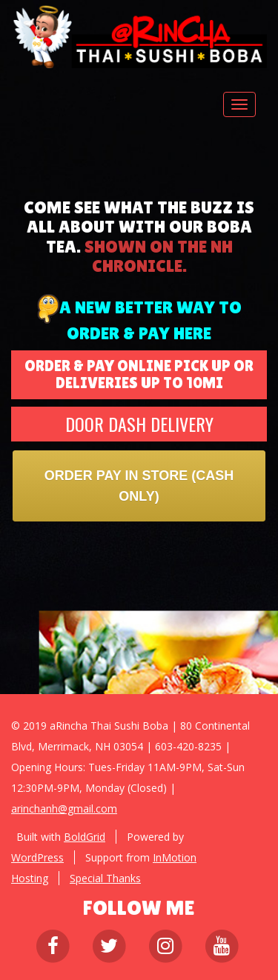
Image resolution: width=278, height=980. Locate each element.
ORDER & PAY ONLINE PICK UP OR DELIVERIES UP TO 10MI (139, 374)
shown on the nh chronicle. (159, 256)
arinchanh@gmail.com (64, 809)
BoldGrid (85, 837)
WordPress (37, 857)
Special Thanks (105, 878)
